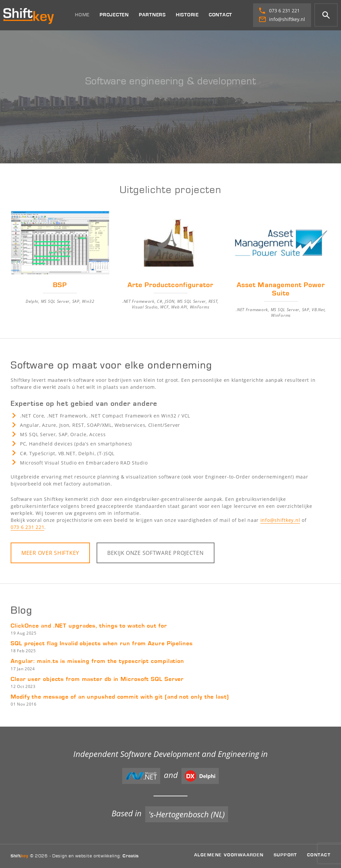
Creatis (131, 856)
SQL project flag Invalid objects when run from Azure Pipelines (102, 644)
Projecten (114, 15)
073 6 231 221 (279, 11)
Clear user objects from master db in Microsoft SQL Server (97, 679)
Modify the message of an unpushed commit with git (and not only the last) (120, 697)
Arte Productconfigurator (170, 285)
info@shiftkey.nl (282, 19)
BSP (60, 285)
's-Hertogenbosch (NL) (187, 814)
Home (82, 15)
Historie (187, 15)
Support (285, 855)
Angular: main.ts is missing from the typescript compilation (97, 661)
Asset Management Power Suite (281, 289)
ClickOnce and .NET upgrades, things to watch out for (89, 626)
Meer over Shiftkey (50, 553)
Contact (220, 15)
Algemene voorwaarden (229, 855)
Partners (152, 15)
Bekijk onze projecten (156, 553)
